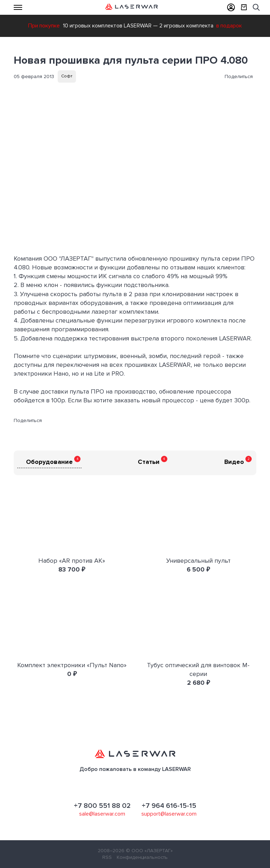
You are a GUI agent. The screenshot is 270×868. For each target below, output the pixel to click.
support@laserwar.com (169, 814)
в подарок (229, 26)
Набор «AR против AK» (72, 561)
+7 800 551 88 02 (102, 806)
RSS (107, 857)
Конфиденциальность (142, 857)
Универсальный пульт (198, 561)
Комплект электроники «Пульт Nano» (72, 665)
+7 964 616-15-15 (169, 806)
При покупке (44, 26)
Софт (67, 76)
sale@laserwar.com (102, 814)
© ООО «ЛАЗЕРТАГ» (149, 851)
